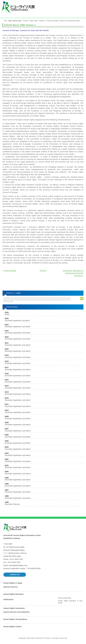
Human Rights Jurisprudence (15, 619)
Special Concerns (11, 587)
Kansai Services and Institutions (17, 612)
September (17, 321)
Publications (8, 599)
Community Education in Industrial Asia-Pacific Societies (73, 273)
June (24, 327)
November (9, 504)
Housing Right (10, 271)
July (23, 321)
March (7, 314)
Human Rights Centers (13, 627)
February (16, 504)
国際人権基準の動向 (15, 21)
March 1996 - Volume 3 (37, 21)
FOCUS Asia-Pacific (64, 598)
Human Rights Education (14, 594)
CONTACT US (15, 575)
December (9, 321)
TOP (5, 21)
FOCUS (26, 21)
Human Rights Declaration (14, 608)
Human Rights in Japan (13, 583)
